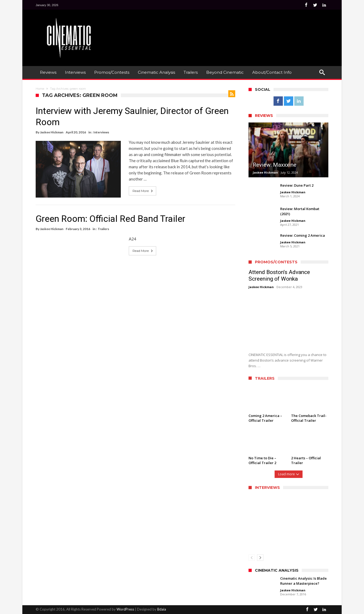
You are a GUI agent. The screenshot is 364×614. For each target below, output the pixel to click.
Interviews (101, 132)
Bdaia (162, 609)
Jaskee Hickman (52, 132)
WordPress (125, 609)
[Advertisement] (231, 30)
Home (40, 89)
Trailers (103, 229)
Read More (143, 191)
